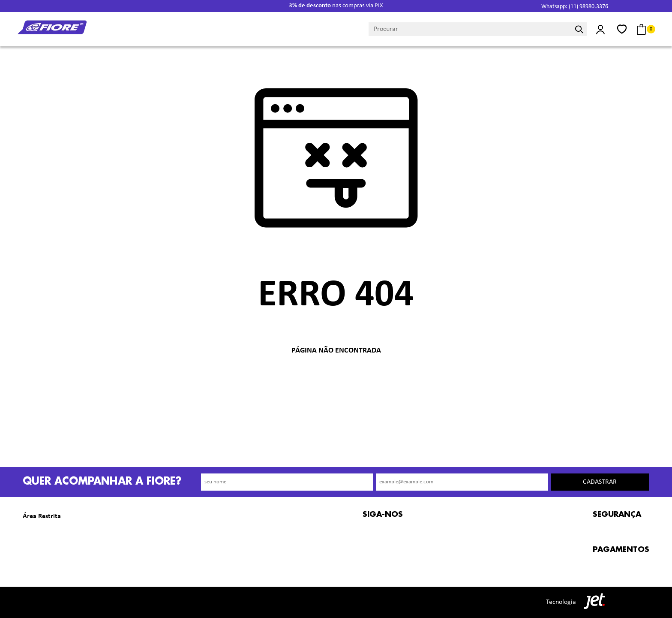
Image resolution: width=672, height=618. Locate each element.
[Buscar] (579, 29)
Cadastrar (600, 482)
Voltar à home (336, 379)
